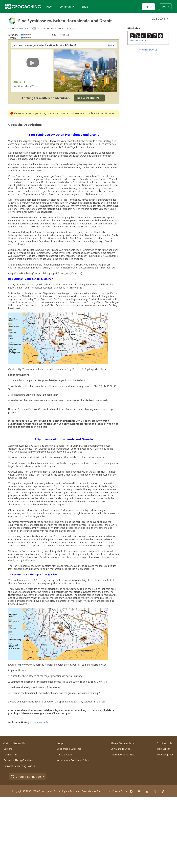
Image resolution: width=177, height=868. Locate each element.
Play (49, 7)
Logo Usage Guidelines (69, 749)
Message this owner (46, 29)
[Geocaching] (23, 7)
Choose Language (27, 777)
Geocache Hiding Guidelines (18, 760)
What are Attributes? (139, 41)
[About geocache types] (12, 21)
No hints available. (39, 722)
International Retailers (123, 755)
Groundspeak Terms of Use (96, 791)
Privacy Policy (120, 791)
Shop (85, 7)
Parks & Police (65, 755)
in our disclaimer (106, 113)
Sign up (148, 7)
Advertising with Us (148, 50)
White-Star (24, 29)
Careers (8, 749)
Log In (165, 7)
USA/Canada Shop (121, 749)
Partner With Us (12, 755)
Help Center (163, 749)
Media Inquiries (165, 755)
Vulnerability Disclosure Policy (73, 760)
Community (67, 7)
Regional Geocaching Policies (19, 766)
